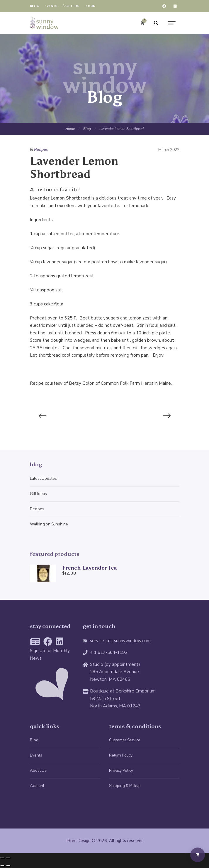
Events (36, 755)
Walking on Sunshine (49, 524)
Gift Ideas (38, 494)
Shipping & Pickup (125, 786)
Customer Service (125, 740)
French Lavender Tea (90, 568)
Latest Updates (43, 478)
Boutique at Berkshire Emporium (123, 691)
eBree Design (78, 841)
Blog (87, 129)
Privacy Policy (121, 770)
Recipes (41, 150)
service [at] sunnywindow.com (120, 641)
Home (70, 129)
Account (37, 786)
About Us (38, 770)
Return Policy (121, 755)
